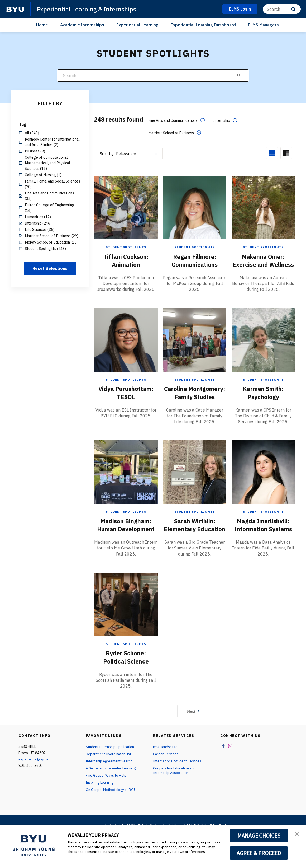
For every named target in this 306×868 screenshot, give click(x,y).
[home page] (15, 9)
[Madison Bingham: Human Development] (126, 487)
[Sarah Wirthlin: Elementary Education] (195, 487)
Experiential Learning (137, 25)
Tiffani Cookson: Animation (126, 260)
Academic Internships (82, 25)
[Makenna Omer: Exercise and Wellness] (263, 207)
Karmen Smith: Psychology (263, 400)
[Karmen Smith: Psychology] (263, 347)
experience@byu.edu (36, 782)
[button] (297, 834)
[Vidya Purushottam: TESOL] (126, 347)
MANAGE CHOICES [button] (259, 836)
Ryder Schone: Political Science (126, 680)
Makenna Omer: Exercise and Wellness (263, 264)
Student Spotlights (126, 247)
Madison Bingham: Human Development (126, 544)
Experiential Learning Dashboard (203, 25)
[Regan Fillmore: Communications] (195, 207)
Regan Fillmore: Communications (195, 260)
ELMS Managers (263, 25)
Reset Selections (50, 268)
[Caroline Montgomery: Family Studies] (195, 347)
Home (42, 25)
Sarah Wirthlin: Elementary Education (195, 544)
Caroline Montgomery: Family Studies (195, 404)
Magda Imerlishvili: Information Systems (263, 544)
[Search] (282, 9)
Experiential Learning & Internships (89, 9)
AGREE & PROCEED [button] (259, 853)
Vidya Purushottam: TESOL (126, 400)
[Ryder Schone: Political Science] (126, 627)
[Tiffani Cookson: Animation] (126, 207)
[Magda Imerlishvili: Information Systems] (263, 487)
